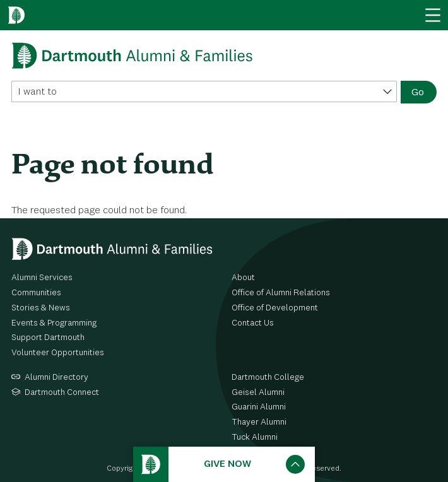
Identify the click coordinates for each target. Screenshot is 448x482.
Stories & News (41, 308)
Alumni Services (42, 278)
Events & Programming (54, 323)
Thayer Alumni (259, 422)
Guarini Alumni (259, 407)
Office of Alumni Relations (281, 293)
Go (418, 93)
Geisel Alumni (258, 392)
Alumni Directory (56, 377)
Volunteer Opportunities (58, 353)
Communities (36, 293)
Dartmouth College (268, 377)
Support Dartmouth (48, 338)
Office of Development (275, 308)
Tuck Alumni (255, 437)
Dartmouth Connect (62, 392)
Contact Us (253, 323)
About (243, 278)
